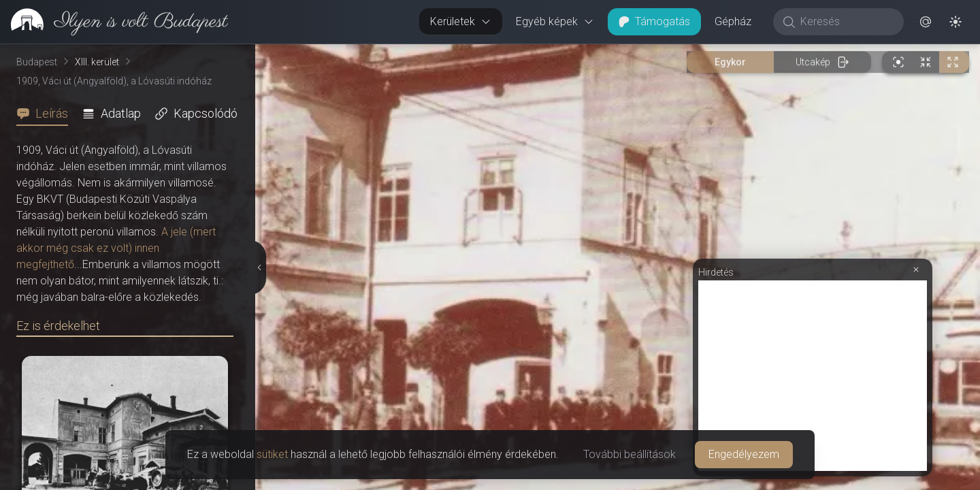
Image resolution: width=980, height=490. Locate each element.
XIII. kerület (97, 62)
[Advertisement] (813, 376)
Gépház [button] (733, 21)
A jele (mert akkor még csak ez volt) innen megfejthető (116, 248)
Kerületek (461, 21)
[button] (926, 22)
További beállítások (630, 454)
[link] (114, 22)
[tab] (46, 114)
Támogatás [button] (654, 21)
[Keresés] (846, 22)
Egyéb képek (555, 21)
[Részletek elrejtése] (259, 267)
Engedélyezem (744, 454)
